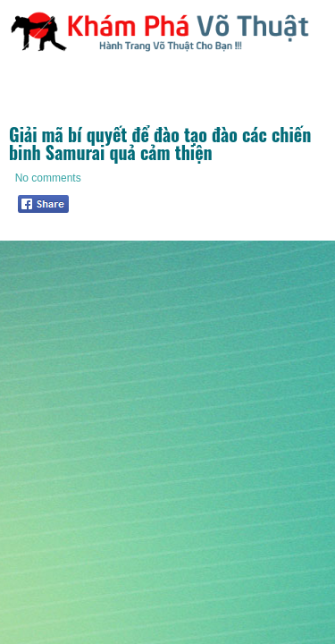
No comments (48, 178)
